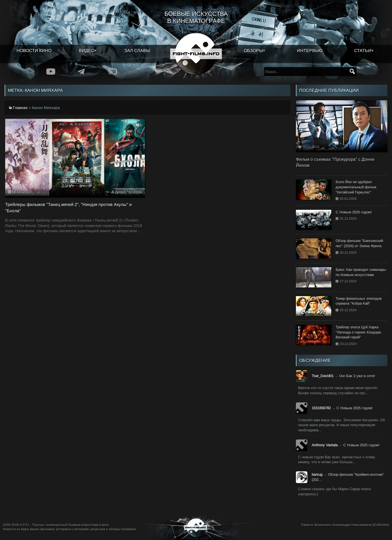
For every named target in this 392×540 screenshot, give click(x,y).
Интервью (310, 51)
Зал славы (137, 51)
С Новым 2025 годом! (355, 408)
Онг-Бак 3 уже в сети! (357, 376)
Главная (20, 108)
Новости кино (34, 51)
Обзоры (253, 51)
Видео (87, 51)
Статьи (363, 51)
